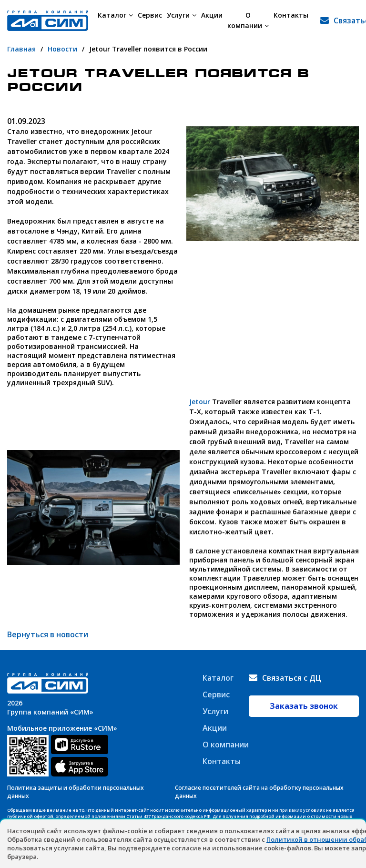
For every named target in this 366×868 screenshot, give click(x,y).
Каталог (115, 15)
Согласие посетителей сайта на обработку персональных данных (259, 792)
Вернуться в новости (48, 634)
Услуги (182, 15)
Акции (212, 15)
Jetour (200, 402)
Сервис (150, 15)
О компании (248, 20)
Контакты (291, 15)
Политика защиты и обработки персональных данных (76, 792)
